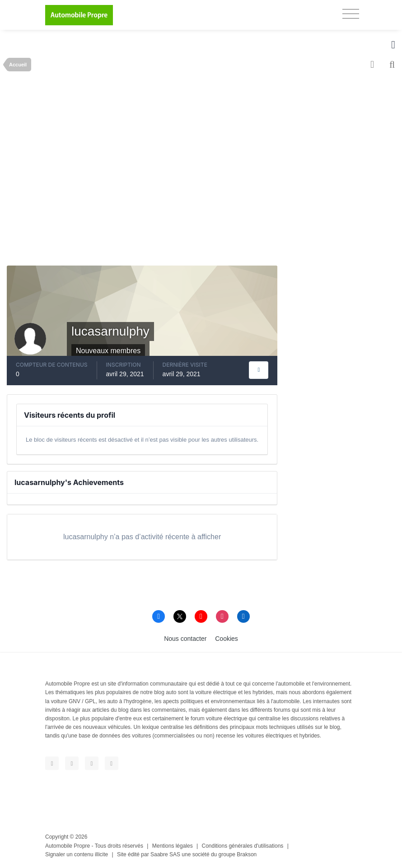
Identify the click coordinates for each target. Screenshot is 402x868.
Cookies (227, 639)
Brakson (247, 854)
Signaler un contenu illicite (77, 854)
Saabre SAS (165, 854)
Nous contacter (185, 639)
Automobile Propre (68, 846)
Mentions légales (173, 846)
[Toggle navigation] (351, 14)
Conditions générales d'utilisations (243, 846)
